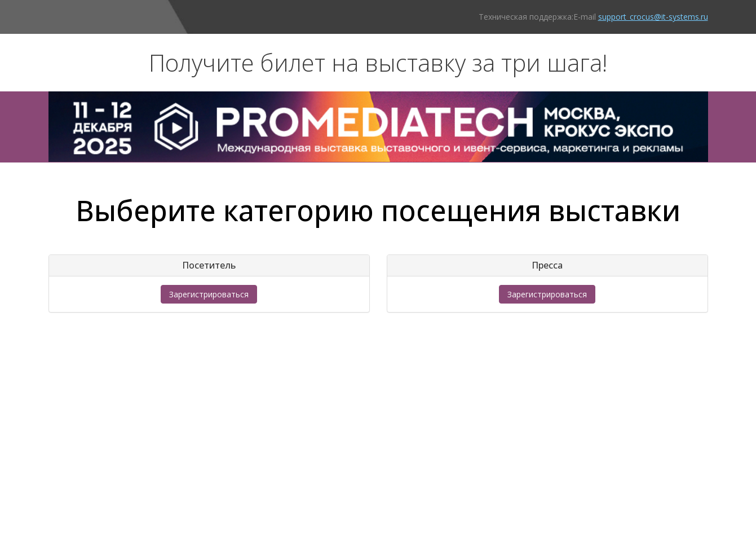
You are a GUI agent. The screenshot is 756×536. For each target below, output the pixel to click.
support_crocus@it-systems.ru (653, 17)
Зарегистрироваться (209, 294)
